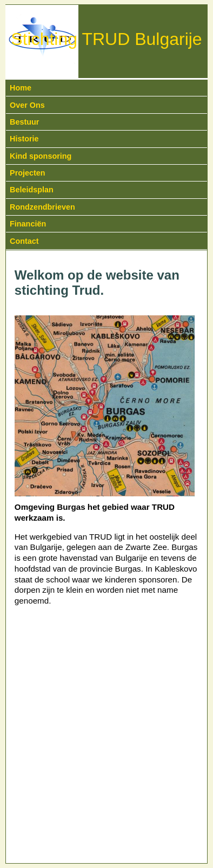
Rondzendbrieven (42, 207)
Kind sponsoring (41, 156)
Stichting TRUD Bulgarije (106, 39)
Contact (24, 241)
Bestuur (24, 122)
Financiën (28, 224)
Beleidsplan (32, 190)
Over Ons (27, 105)
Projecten (28, 173)
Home (21, 88)
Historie (24, 139)
